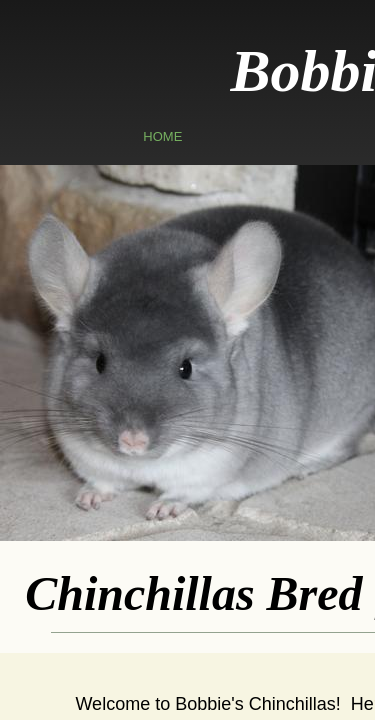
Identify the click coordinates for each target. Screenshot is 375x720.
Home (162, 136)
